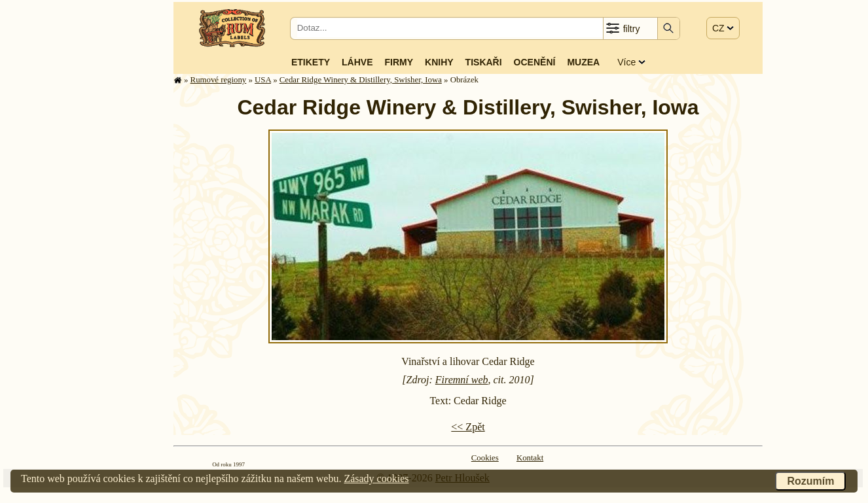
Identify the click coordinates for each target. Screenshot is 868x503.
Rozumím (810, 481)
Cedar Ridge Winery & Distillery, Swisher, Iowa (361, 80)
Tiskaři (484, 62)
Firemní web (462, 380)
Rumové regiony (219, 80)
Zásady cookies (376, 478)
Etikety (311, 62)
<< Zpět (468, 427)
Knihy (439, 62)
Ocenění (535, 62)
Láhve (357, 62)
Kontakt (530, 458)
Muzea (583, 62)
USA (263, 80)
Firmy (399, 62)
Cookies (485, 458)
